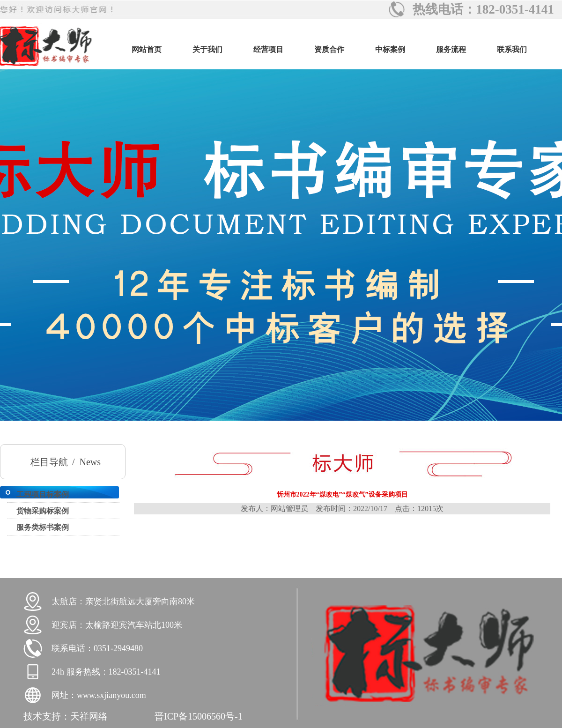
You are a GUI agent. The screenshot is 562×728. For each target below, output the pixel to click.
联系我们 (512, 49)
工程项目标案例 (43, 494)
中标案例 (390, 49)
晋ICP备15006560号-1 (199, 716)
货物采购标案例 (43, 511)
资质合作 (329, 49)
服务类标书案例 (43, 527)
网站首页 (147, 49)
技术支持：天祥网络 (66, 716)
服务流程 (451, 49)
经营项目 (268, 49)
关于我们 (207, 49)
